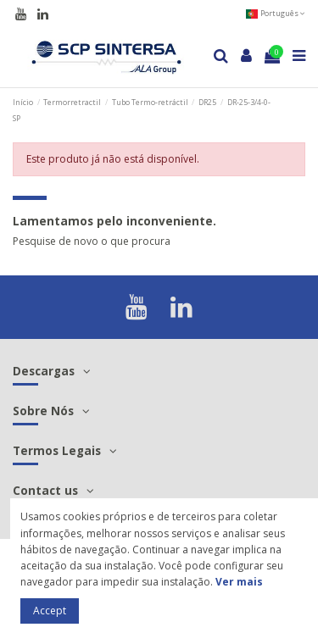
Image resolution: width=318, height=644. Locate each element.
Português (275, 13)
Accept (50, 611)
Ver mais (239, 582)
